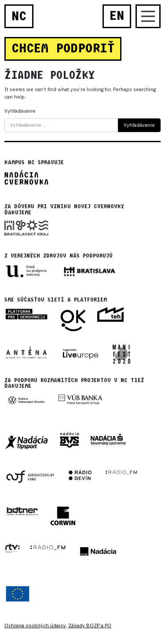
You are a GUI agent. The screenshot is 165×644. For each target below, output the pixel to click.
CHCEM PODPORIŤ (63, 48)
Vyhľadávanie (20, 111)
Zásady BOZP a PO (90, 626)
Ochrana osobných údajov (35, 626)
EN (117, 16)
